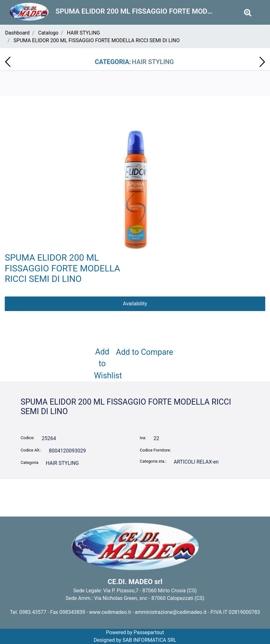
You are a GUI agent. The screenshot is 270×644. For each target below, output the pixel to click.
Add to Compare (145, 352)
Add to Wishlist (103, 364)
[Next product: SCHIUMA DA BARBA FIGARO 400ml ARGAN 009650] (262, 62)
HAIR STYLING (83, 33)
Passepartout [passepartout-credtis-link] (149, 632)
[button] (135, 186)
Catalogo (48, 33)
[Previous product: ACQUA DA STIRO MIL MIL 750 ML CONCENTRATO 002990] (8, 62)
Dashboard (17, 33)
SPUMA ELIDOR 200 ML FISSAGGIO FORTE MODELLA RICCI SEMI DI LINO (97, 40)
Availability (135, 304)
